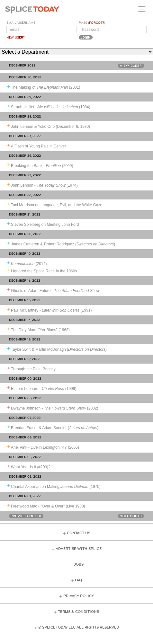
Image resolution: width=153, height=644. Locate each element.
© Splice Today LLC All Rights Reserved (79, 627)
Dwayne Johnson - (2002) (55, 408)
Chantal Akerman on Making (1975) (56, 487)
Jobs (79, 565)
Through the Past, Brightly (33, 369)
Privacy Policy (79, 596)
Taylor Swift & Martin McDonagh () (59, 349)
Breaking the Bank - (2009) (42, 166)
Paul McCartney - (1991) (51, 310)
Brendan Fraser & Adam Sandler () (55, 428)
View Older (131, 66)
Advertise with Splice (79, 549)
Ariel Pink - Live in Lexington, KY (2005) (45, 447)
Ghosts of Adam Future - (55, 291)
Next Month (131, 516)
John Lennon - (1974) (44, 185)
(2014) (29, 264)
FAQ (78, 580)
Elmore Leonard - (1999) (44, 389)
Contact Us (79, 533)
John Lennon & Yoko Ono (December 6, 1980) (50, 127)
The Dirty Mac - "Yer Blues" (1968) (40, 330)
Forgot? (97, 23)
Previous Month (26, 516)
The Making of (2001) (45, 87)
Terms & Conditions (78, 612)
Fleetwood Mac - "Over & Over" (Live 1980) (48, 506)
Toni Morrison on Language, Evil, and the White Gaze (57, 205)
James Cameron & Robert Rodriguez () (63, 244)
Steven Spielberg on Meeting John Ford (45, 225)
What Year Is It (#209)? (31, 467)
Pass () (92, 23)
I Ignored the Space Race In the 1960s (44, 271)
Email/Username (21, 23)
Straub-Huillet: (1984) (51, 107)
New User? (16, 38)
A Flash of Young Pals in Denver (38, 146)
